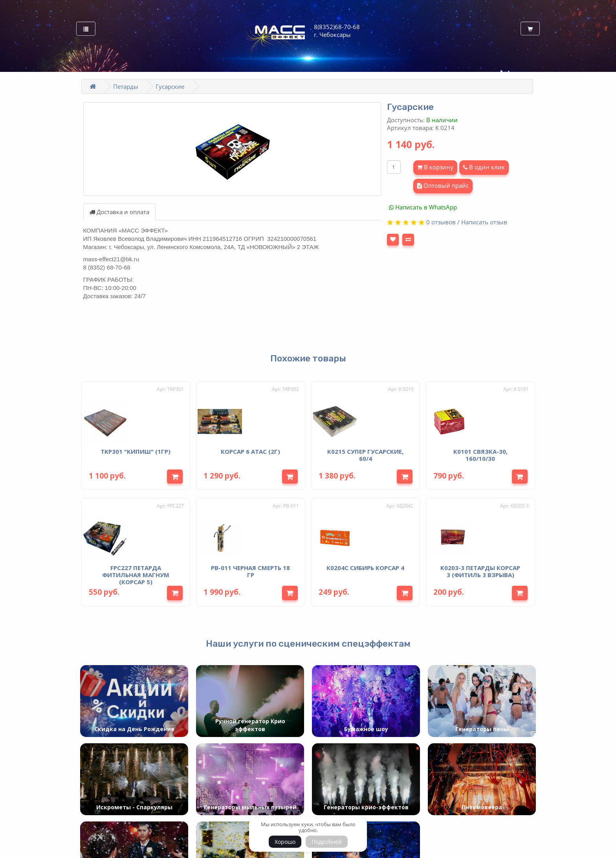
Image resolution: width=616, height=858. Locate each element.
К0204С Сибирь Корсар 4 (365, 565)
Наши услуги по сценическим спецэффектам (308, 641)
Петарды (126, 86)
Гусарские (170, 86)
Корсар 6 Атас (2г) (250, 450)
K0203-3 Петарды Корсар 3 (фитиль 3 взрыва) (480, 569)
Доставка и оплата (119, 212)
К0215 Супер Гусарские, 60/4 (365, 453)
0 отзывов (441, 222)
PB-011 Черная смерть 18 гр (250, 569)
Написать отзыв (484, 222)
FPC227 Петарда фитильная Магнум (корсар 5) (136, 572)
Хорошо (285, 842)
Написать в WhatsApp (423, 207)
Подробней (327, 842)
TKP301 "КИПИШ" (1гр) (136, 450)
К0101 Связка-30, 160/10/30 (480, 453)
